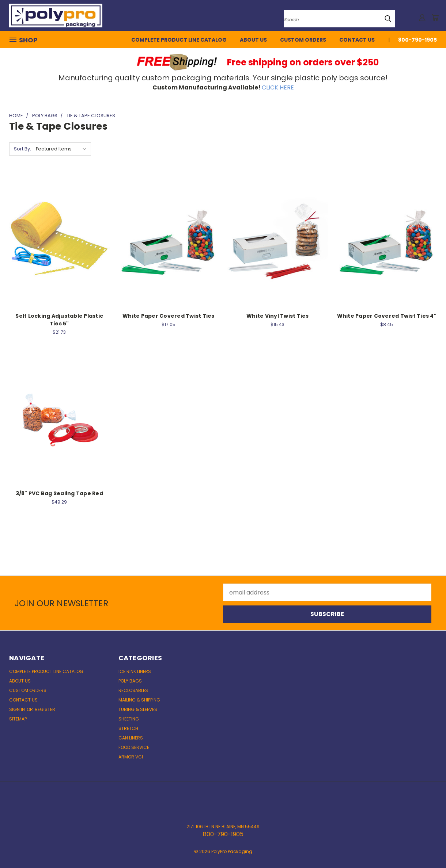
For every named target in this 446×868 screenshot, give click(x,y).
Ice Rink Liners (135, 671)
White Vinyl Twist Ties (278, 316)
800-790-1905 (417, 40)
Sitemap (18, 719)
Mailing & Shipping (139, 700)
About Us (253, 40)
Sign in (18, 709)
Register (45, 709)
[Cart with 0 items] (435, 18)
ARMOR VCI (131, 757)
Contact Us (357, 40)
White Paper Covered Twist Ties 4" (387, 316)
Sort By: (22, 149)
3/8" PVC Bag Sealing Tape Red (59, 493)
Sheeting (129, 719)
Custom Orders (303, 40)
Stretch (128, 728)
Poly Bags (130, 681)
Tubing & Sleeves (138, 709)
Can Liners (131, 738)
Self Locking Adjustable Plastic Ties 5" (59, 320)
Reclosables (133, 690)
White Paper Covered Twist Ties (169, 316)
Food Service (134, 747)
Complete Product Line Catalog (179, 40)
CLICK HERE (278, 87)
